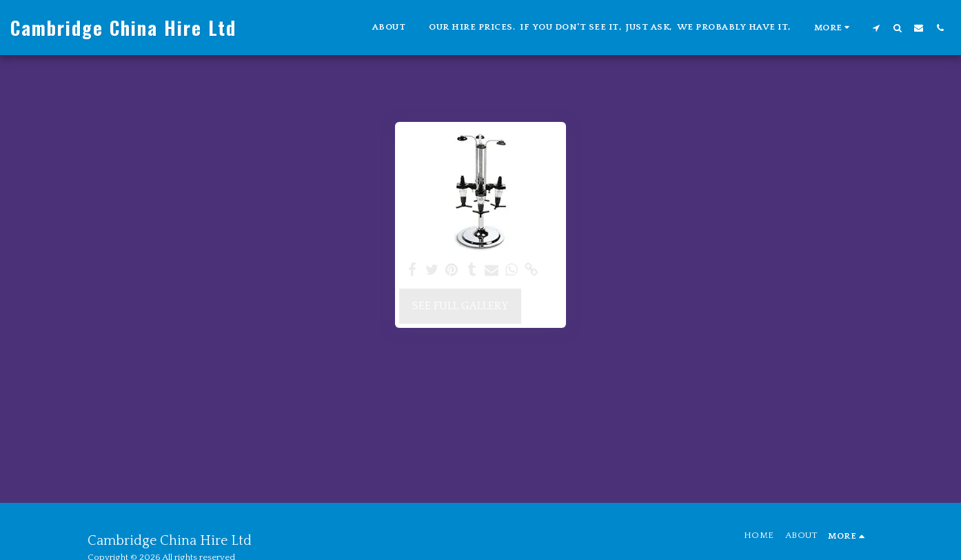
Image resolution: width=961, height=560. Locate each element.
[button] (876, 28)
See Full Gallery (460, 306)
